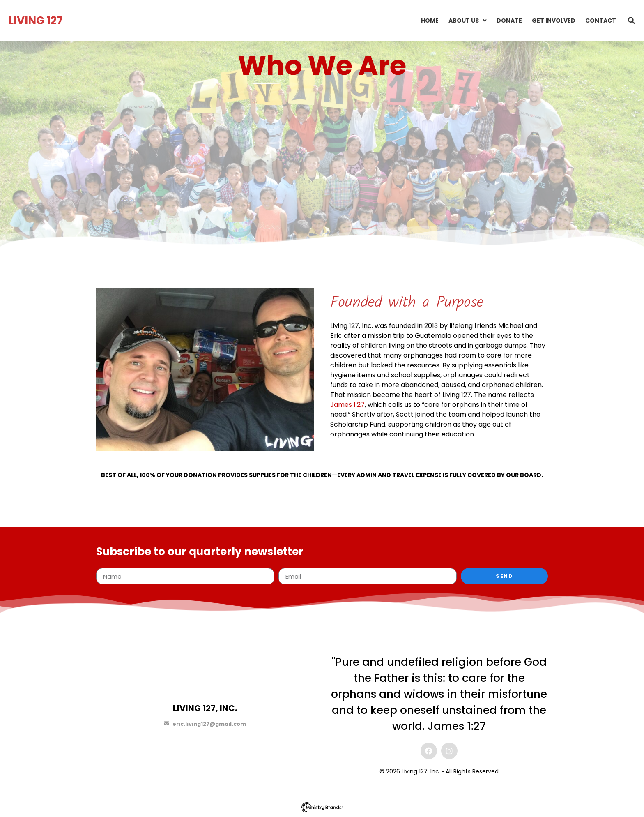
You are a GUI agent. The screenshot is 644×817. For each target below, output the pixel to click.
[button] (632, 21)
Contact (601, 21)
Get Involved (554, 21)
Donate (509, 21)
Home (430, 21)
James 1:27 (347, 405)
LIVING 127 (36, 21)
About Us (468, 21)
